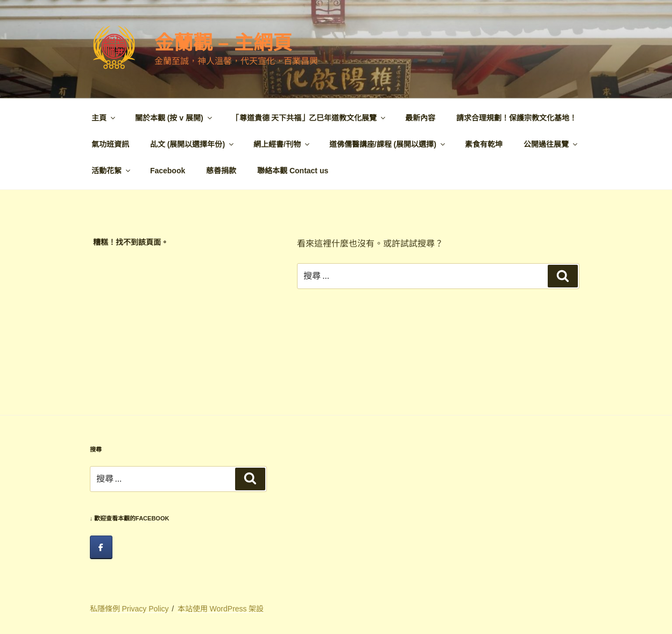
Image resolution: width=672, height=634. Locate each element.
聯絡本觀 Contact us (293, 171)
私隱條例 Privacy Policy (129, 609)
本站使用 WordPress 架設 (221, 609)
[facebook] (101, 547)
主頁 (104, 118)
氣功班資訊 (110, 144)
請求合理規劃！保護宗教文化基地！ (517, 118)
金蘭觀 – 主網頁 (223, 43)
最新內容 (420, 118)
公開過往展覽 (551, 144)
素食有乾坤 (484, 144)
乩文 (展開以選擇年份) (193, 144)
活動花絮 (112, 171)
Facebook (168, 171)
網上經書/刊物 (282, 144)
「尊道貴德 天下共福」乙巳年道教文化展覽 (310, 118)
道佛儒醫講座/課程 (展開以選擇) (388, 144)
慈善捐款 (221, 171)
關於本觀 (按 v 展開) (174, 118)
